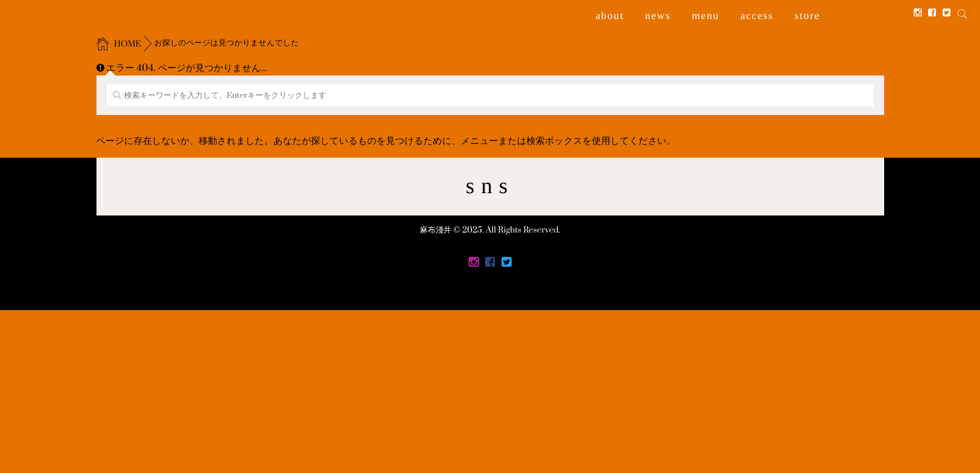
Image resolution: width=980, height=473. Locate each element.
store (807, 16)
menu (706, 16)
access (757, 16)
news (658, 16)
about (610, 16)
